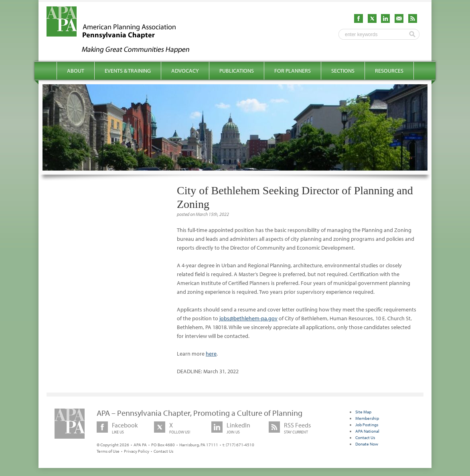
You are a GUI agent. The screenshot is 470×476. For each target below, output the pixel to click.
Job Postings (367, 425)
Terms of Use (108, 451)
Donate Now (367, 444)
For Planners (293, 71)
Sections (343, 71)
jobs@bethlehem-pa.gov (248, 318)
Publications (237, 71)
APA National (367, 431)
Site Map (363, 412)
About (76, 71)
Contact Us (163, 451)
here (211, 354)
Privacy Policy (137, 451)
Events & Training (128, 71)
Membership (367, 418)
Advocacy (185, 71)
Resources (389, 71)
